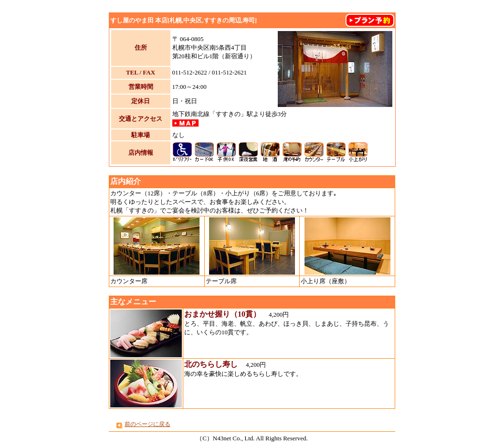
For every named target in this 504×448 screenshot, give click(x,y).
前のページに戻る (147, 424)
